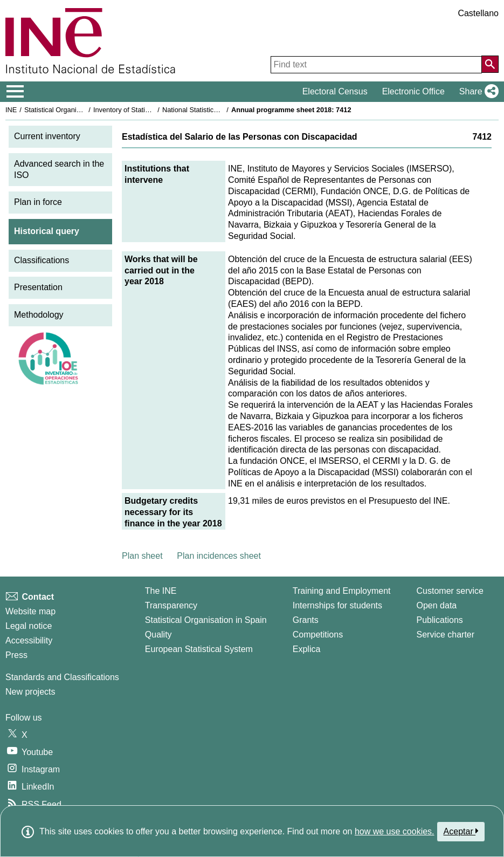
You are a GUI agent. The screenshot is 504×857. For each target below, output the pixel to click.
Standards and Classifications (62, 677)
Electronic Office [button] (413, 91)
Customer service (450, 591)
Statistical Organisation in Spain (73, 110)
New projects (30, 692)
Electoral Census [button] (335, 91)
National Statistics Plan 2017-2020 (215, 110)
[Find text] (376, 65)
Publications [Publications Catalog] (440, 620)
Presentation (38, 287)
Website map (30, 611)
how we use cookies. (395, 831)
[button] (477, 92)
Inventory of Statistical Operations (145, 110)
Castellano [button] (478, 13)
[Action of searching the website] (490, 64)
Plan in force (38, 202)
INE (11, 110)
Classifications (42, 260)
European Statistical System (199, 649)
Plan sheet (142, 556)
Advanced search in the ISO (59, 169)
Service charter (446, 635)
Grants (306, 620)
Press (16, 655)
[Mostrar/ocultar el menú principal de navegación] (15, 92)
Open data (437, 605)
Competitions (318, 635)
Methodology (39, 315)
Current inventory (47, 136)
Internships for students (337, 605)
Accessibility (29, 640)
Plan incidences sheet (219, 556)
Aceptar (461, 831)
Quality (158, 635)
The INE (161, 591)
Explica (307, 649)
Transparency (171, 605)
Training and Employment (342, 591)
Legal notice (29, 626)
